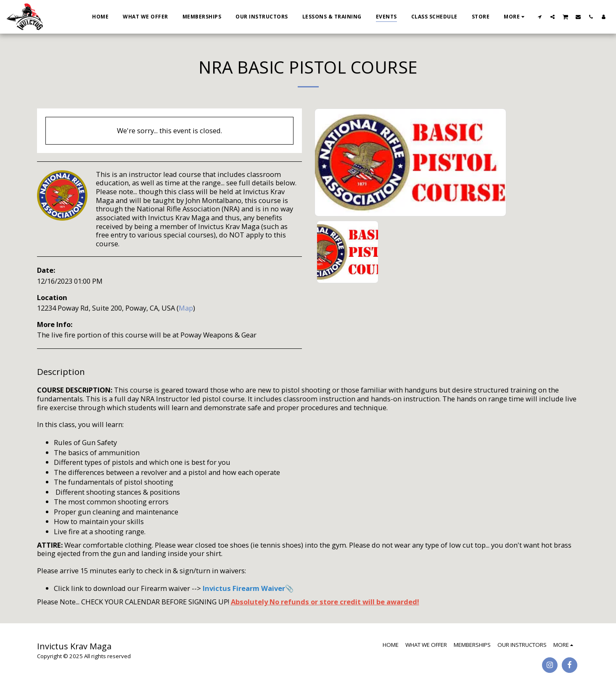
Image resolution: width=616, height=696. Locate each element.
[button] (540, 17)
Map (186, 308)
